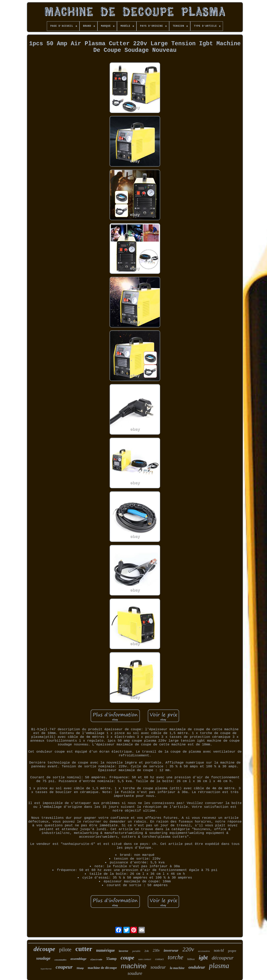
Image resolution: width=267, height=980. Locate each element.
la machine (177, 968)
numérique (106, 950)
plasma (219, 966)
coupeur (64, 967)
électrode (96, 960)
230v (156, 951)
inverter (124, 951)
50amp (80, 968)
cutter (84, 949)
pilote (65, 950)
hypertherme (46, 969)
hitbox (191, 959)
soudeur (158, 967)
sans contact (145, 959)
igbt (203, 957)
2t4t (147, 951)
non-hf (219, 950)
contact (159, 959)
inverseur (171, 950)
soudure (135, 973)
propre (232, 951)
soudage (43, 958)
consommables (60, 960)
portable (136, 951)
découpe (44, 949)
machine (134, 966)
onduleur (197, 967)
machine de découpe (102, 968)
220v (188, 949)
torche (176, 957)
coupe (127, 958)
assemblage (79, 959)
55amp (111, 959)
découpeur (223, 958)
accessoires (204, 951)
